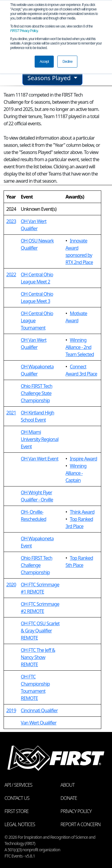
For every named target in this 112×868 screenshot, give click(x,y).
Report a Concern (81, 824)
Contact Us (17, 798)
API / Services (18, 785)
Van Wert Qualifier (39, 723)
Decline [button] (67, 62)
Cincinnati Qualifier (39, 710)
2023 (11, 221)
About (68, 785)
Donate (69, 798)
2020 (11, 585)
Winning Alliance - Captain (76, 473)
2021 (11, 413)
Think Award (82, 512)
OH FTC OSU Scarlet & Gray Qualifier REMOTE (40, 631)
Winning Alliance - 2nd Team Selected (80, 347)
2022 (11, 274)
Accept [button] (44, 62)
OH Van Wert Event (40, 459)
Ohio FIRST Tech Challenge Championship (37, 565)
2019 (11, 710)
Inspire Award (83, 459)
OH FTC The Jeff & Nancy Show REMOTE (38, 657)
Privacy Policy (24, 31)
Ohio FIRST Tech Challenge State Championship (37, 393)
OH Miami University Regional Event (40, 439)
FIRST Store (17, 811)
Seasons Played (50, 78)
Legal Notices (20, 824)
